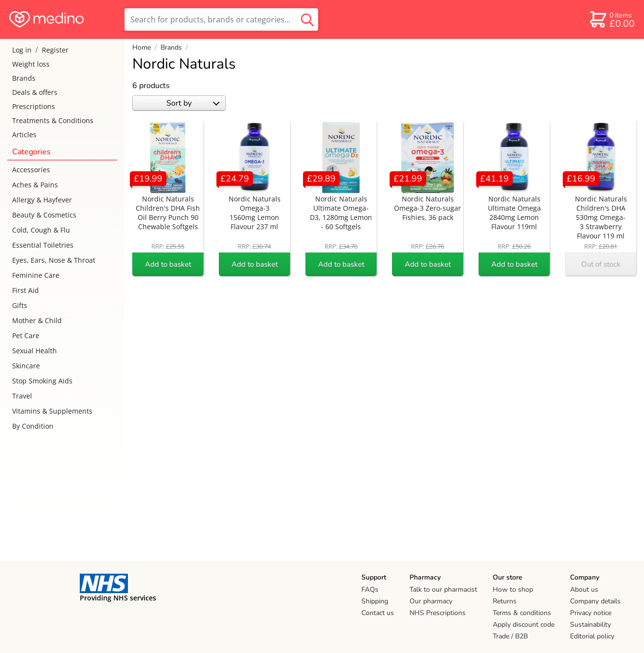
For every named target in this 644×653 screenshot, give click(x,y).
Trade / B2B (510, 636)
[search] (221, 19)
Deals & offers (35, 92)
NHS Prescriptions (438, 613)
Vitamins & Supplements (52, 411)
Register (55, 50)
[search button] (307, 19)
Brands (24, 78)
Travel (22, 396)
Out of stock (601, 264)
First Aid (26, 290)
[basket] (612, 19)
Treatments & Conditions (53, 120)
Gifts (20, 305)
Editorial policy (592, 636)
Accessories (31, 170)
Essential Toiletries (43, 245)
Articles (24, 135)
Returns (505, 601)
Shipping (375, 601)
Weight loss (31, 64)
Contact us (378, 613)
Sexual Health (35, 351)
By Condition (33, 426)
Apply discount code (524, 625)
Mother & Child (37, 320)
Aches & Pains (35, 185)
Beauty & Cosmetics (44, 215)
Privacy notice (591, 613)
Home (142, 47)
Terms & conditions (522, 613)
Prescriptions (34, 106)
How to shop (513, 590)
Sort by (193, 103)
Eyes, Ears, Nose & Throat (54, 260)
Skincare (26, 366)
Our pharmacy (431, 601)
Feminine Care (36, 275)
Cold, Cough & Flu (41, 230)
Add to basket (168, 264)
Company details (595, 601)
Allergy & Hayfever (42, 200)
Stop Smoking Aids (42, 381)
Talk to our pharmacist (443, 590)
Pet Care (26, 336)
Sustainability (590, 625)
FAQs (370, 590)
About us (584, 590)
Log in (22, 50)
